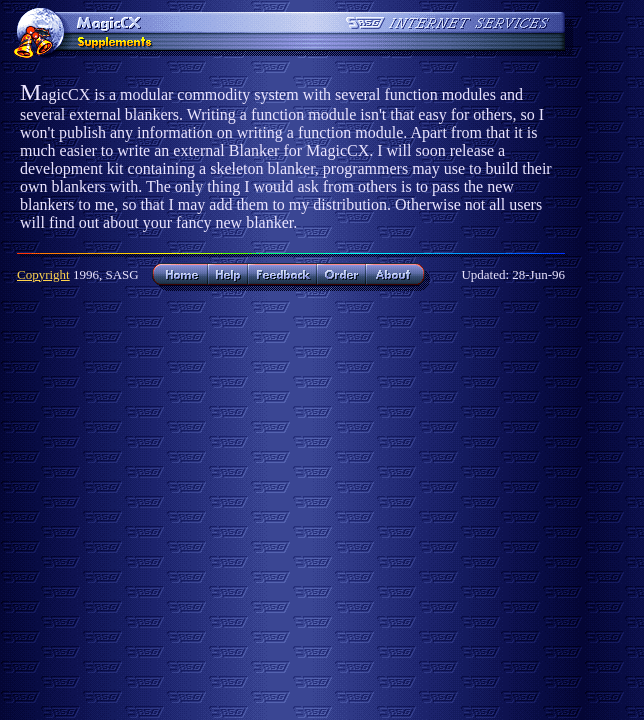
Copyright (43, 274)
